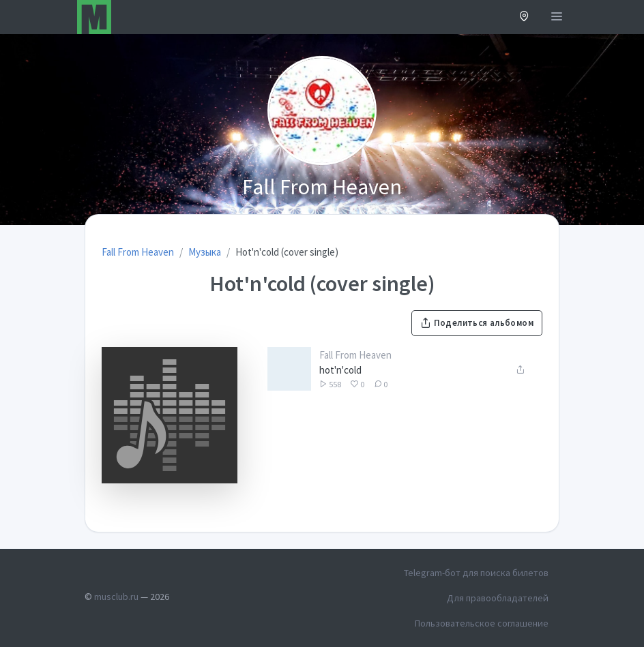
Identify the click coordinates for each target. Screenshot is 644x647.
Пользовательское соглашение (482, 623)
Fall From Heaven (355, 355)
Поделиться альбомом (477, 323)
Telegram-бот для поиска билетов (476, 573)
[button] (524, 17)
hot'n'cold (340, 370)
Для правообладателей (498, 598)
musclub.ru (116, 597)
